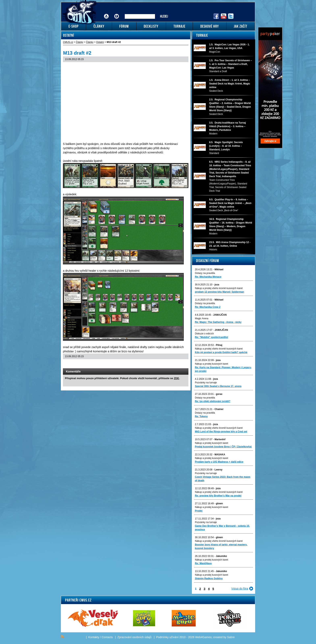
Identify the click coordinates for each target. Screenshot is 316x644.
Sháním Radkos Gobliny (209, 578)
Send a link (169, 364)
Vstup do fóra (240, 589)
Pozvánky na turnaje (206, 383)
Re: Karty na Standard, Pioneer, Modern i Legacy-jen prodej (223, 369)
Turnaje (202, 35)
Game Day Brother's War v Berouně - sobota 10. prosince (222, 528)
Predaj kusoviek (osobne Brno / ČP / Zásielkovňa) (223, 447)
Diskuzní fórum (208, 261)
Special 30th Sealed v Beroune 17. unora (218, 386)
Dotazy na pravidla (205, 273)
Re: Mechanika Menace (208, 277)
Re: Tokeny (201, 416)
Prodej (199, 511)
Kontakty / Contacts (100, 637)
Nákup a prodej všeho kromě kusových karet (219, 288)
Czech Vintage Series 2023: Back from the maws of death (223, 479)
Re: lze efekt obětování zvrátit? (213, 401)
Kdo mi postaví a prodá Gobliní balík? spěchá (221, 352)
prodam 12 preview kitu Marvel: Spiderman (219, 292)
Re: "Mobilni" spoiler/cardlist (212, 337)
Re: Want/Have (203, 563)
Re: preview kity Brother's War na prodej (218, 496)
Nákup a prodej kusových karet (212, 364)
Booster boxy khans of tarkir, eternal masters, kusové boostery (221, 546)
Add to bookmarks (180, 364)
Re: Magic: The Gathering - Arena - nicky (218, 322)
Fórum (117, 13)
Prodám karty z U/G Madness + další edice (219, 462)
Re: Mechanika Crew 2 (208, 307)
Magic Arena (202, 318)
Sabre (231, 637)
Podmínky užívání (167, 637)
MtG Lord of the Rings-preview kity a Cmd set (221, 432)
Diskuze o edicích (204, 334)
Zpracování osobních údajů (135, 637)
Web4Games (203, 637)
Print (175, 364)
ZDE (176, 378)
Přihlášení (106, 13)
